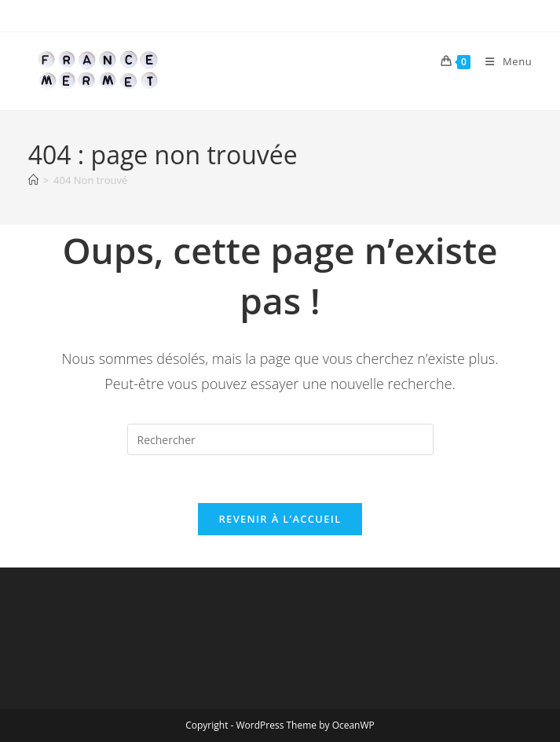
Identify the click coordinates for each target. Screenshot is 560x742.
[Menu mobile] (503, 61)
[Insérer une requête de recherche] (280, 439)
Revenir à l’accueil (280, 519)
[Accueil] (33, 180)
